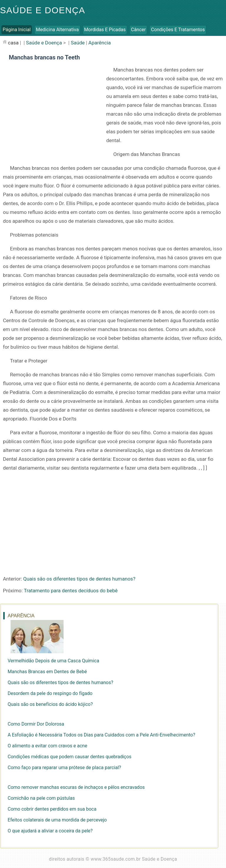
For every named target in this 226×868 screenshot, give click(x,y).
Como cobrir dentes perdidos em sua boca (52, 809)
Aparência (99, 43)
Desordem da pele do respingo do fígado (50, 693)
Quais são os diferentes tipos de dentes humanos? (79, 579)
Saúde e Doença (43, 10)
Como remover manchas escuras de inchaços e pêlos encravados (76, 787)
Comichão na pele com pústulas (41, 798)
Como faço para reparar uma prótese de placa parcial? (64, 768)
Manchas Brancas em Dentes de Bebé (47, 672)
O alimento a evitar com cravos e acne (47, 746)
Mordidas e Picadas (105, 30)
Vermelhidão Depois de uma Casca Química (53, 661)
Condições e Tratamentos (178, 30)
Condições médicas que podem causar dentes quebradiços (70, 757)
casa (13, 43)
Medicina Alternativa (57, 30)
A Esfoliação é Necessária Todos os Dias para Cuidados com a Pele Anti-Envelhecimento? (101, 735)
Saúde (78, 43)
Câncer (138, 30)
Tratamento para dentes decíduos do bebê (71, 591)
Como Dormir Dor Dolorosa (36, 724)
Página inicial (17, 30)
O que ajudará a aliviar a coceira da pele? (50, 831)
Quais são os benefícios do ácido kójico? (50, 704)
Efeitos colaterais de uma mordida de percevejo (57, 820)
